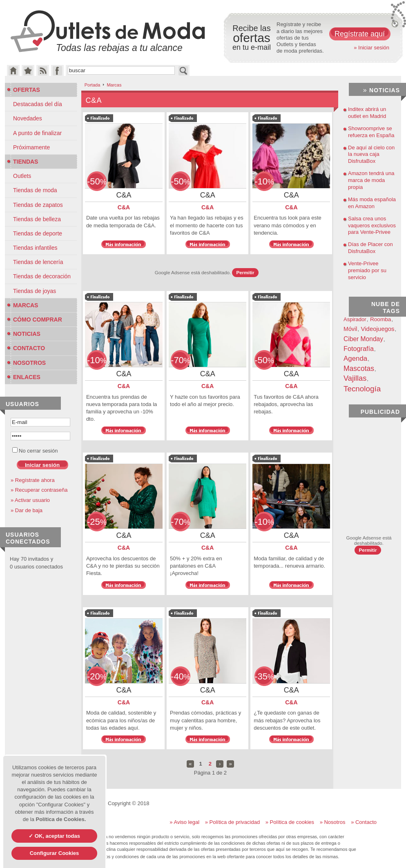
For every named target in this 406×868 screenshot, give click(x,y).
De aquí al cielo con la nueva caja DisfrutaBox (371, 154)
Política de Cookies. (61, 819)
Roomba (381, 319)
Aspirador (355, 319)
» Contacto (364, 822)
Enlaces (24, 377)
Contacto (26, 348)
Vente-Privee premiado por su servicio (367, 270)
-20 (97, 676)
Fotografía (359, 349)
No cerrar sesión (35, 451)
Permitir (245, 272)
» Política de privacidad (232, 822)
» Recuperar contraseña (39, 490)
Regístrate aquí (360, 34)
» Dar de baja (27, 510)
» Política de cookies (290, 822)
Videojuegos (378, 329)
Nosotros (26, 363)
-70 (181, 360)
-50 (97, 181)
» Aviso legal (184, 822)
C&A (124, 207)
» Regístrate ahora (33, 480)
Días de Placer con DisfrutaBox (370, 248)
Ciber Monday (363, 339)
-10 (264, 181)
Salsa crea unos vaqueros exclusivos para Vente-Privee (372, 225)
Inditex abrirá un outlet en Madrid (367, 113)
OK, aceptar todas (57, 836)
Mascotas (359, 369)
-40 (181, 676)
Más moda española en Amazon (372, 203)
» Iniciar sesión (371, 48)
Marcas (22, 305)
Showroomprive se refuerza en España (371, 132)
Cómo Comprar (35, 320)
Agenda (355, 359)
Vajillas (355, 378)
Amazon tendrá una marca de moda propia (371, 180)
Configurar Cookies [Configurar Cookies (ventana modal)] (55, 853)
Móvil (350, 329)
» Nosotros (333, 822)
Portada (93, 85)
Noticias (24, 334)
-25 (97, 522)
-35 (264, 676)
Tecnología (362, 389)
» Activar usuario (30, 500)
